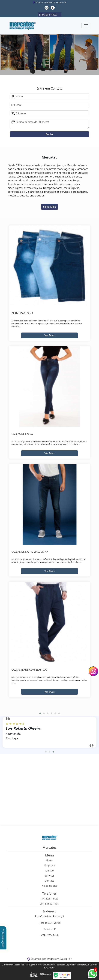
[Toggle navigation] (86, 26)
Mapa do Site (50, 886)
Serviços (50, 876)
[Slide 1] (50, 72)
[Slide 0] (44, 72)
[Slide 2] (55, 72)
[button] (40, 713)
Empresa (50, 865)
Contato (50, 881)
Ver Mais (49, 335)
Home (50, 860)
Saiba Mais (49, 207)
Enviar (49, 134)
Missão (49, 871)
